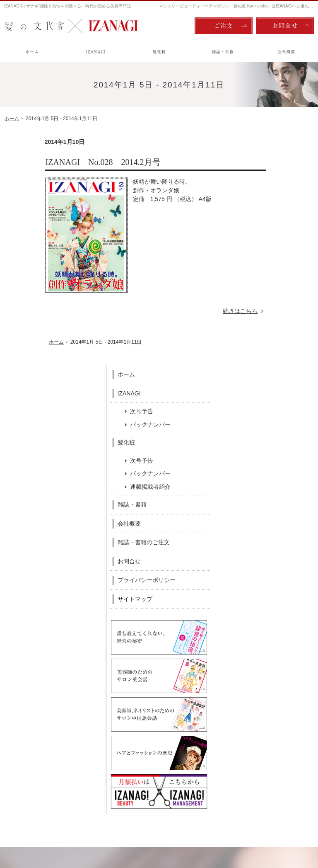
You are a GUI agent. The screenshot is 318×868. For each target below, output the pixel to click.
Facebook (102, 690)
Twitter (217, 690)
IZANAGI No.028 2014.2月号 (63, 162)
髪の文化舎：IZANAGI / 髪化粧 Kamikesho (52, 827)
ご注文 (224, 26)
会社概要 (264, 299)
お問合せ (264, 337)
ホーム (261, 150)
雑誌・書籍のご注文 (278, 318)
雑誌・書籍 (267, 280)
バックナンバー (285, 200)
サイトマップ (270, 375)
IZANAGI (264, 169)
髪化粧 (261, 218)
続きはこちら (204, 311)
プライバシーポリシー (281, 356)
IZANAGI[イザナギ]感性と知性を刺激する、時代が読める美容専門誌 (67, 6)
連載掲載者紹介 (285, 262)
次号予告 (276, 187)
